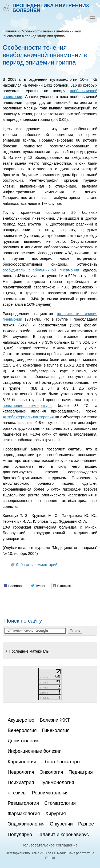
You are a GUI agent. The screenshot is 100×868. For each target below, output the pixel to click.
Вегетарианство (18, 853)
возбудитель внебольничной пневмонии (41, 270)
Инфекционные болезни (35, 751)
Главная (10, 31)
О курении (61, 824)
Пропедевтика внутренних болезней (46, 8)
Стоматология (60, 803)
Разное (86, 824)
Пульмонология (57, 782)
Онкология (51, 772)
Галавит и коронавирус (63, 835)
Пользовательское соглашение (49, 845)
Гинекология (56, 730)
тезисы (19, 793)
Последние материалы (29, 651)
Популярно (20, 835)
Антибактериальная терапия (28, 417)
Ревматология (23, 803)
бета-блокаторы (63, 762)
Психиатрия (21, 782)
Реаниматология (50, 793)
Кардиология (22, 762)
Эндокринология (26, 824)
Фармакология (24, 814)
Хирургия (56, 814)
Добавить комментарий (37, 565)
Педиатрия (81, 772)
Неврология (21, 772)
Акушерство (21, 720)
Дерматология (24, 741)
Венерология (22, 730)
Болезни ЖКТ (55, 720)
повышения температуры (27, 406)
